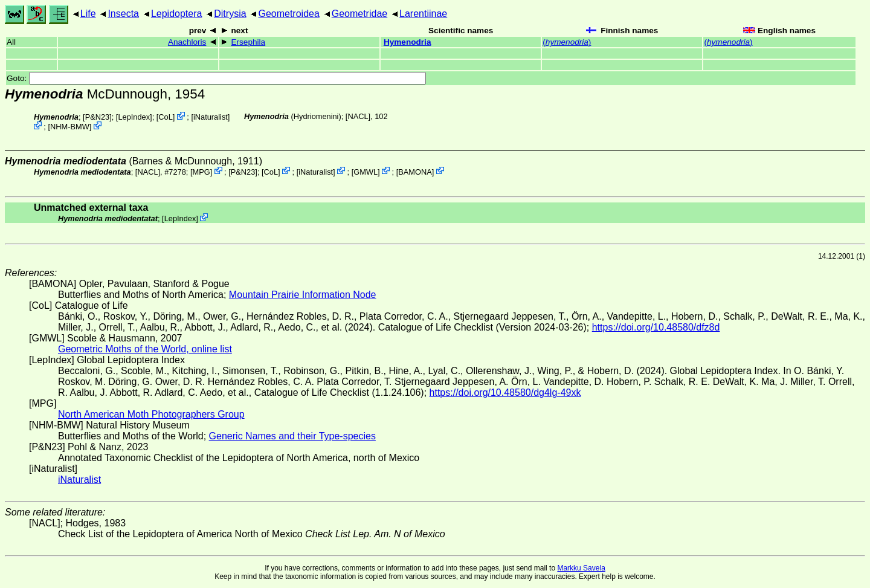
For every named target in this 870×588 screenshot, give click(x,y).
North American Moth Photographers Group (151, 414)
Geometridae (360, 14)
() (567, 42)
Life (88, 14)
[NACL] (358, 116)
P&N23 (98, 117)
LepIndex (134, 117)
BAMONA (415, 171)
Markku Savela (581, 568)
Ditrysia (230, 14)
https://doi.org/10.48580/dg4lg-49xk (505, 393)
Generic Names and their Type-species (292, 436)
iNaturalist (211, 117)
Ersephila (248, 42)
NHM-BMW (70, 127)
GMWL (366, 171)
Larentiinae (423, 14)
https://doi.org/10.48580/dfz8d (656, 327)
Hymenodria (408, 42)
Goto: (216, 78)
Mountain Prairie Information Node (303, 295)
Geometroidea (288, 14)
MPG (201, 171)
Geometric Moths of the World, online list (145, 349)
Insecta (123, 14)
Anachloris (187, 42)
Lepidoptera (177, 14)
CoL (165, 117)
